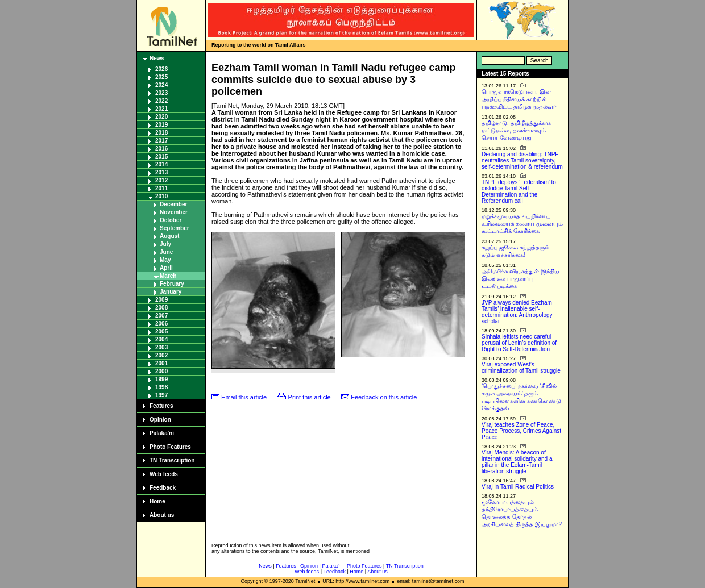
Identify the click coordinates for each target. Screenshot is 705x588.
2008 (161, 308)
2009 (161, 300)
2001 (161, 363)
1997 (161, 395)
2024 (161, 85)
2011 (161, 188)
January (171, 292)
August (169, 236)
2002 (161, 355)
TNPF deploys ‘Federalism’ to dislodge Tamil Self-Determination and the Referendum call (519, 191)
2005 (161, 331)
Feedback (163, 488)
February (172, 284)
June (166, 252)
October (171, 220)
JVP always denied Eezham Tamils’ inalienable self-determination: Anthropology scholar (517, 312)
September (175, 228)
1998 (161, 387)
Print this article (310, 397)
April (166, 268)
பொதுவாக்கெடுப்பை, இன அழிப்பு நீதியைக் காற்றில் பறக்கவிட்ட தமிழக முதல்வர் (519, 99)
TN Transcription (172, 460)
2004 (161, 339)
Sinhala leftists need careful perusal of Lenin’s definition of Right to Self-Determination (519, 343)
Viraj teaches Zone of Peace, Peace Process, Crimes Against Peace (521, 431)
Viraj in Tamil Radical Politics (518, 487)
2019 (161, 125)
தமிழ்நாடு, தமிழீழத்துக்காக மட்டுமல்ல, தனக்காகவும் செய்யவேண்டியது (517, 130)
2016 (161, 149)
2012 (161, 180)
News (157, 58)
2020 (161, 117)
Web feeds (164, 474)
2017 (161, 141)
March (168, 276)
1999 (161, 379)
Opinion (160, 420)
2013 (161, 172)
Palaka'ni (162, 433)
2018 (161, 133)
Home (157, 501)
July (165, 244)
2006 (161, 324)
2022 (161, 101)
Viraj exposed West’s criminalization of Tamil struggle (521, 368)
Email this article (244, 397)
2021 (161, 109)
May (165, 260)
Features (161, 406)
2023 (161, 93)
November (174, 212)
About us (162, 515)
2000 (161, 371)
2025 (161, 77)
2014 (161, 164)
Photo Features (170, 447)
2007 (161, 316)
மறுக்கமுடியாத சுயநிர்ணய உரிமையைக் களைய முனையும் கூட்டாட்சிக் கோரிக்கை (522, 224)
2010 (161, 196)
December (173, 204)
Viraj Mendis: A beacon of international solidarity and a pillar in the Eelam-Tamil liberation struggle (517, 462)
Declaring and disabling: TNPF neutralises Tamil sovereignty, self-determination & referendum (522, 160)
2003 (161, 347)
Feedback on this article (384, 397)
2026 (161, 69)
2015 (161, 157)
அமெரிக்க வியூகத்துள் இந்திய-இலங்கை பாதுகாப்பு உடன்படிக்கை (521, 279)
